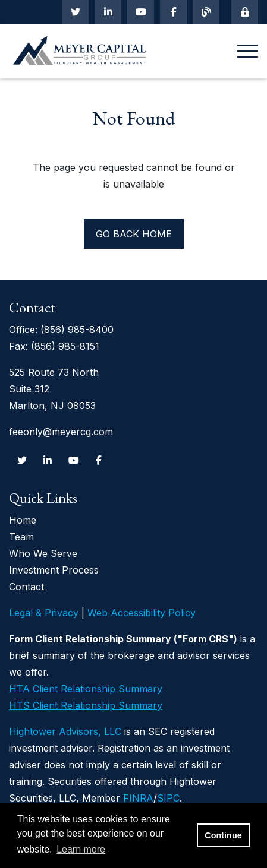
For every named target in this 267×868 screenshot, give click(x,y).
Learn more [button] (81, 849)
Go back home (134, 234)
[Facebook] (173, 12)
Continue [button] (223, 835)
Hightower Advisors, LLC (65, 731)
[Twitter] (75, 12)
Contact (26, 587)
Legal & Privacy (44, 613)
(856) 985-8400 (77, 330)
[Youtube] (141, 12)
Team (21, 537)
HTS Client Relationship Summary (86, 705)
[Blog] (206, 12)
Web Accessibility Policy (142, 613)
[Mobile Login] (245, 12)
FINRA (138, 798)
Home (23, 520)
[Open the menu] (248, 51)
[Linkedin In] (108, 12)
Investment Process (54, 570)
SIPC (168, 798)
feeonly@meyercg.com (61, 432)
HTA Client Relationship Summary (86, 689)
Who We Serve (43, 553)
